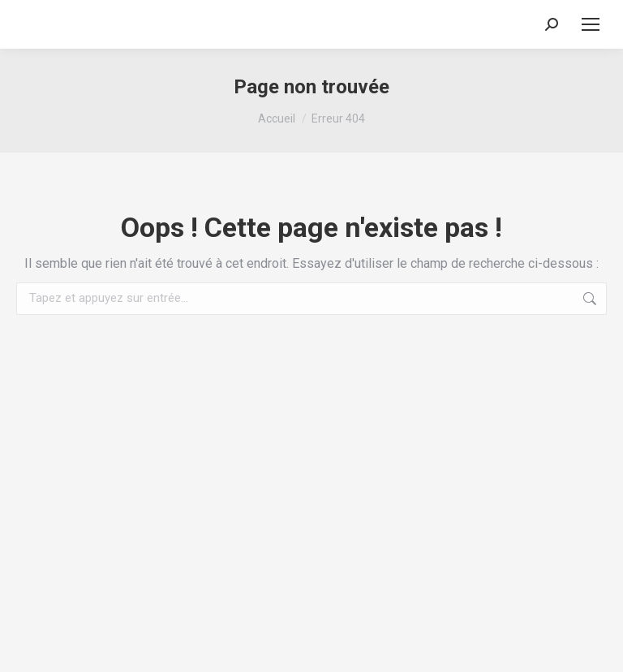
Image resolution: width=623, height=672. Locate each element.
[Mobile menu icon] (591, 24)
